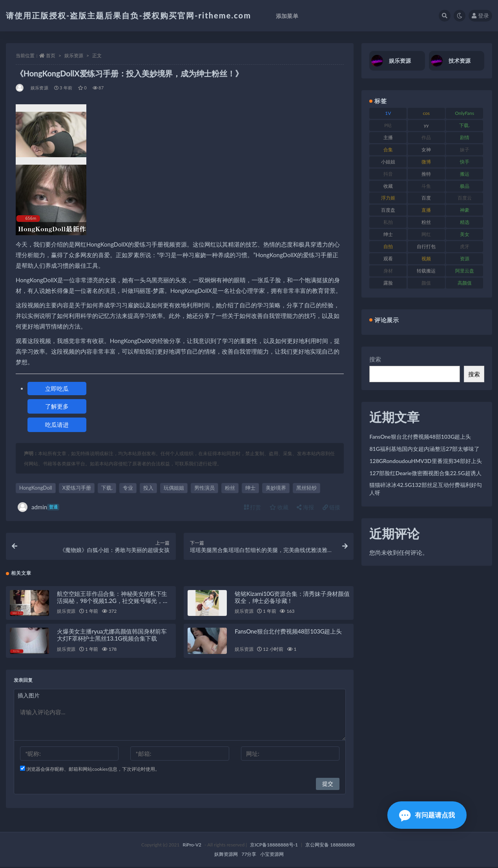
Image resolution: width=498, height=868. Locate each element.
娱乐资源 (74, 55)
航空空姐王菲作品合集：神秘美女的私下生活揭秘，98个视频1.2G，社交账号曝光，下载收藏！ (113, 601)
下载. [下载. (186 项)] (464, 125)
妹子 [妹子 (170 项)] (465, 150)
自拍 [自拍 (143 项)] (388, 246)
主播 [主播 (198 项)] (388, 137)
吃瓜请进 (57, 425)
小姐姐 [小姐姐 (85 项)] (388, 162)
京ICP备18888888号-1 (274, 846)
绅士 (250, 488)
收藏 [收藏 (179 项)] (388, 186)
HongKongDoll (36, 488)
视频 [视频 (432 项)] (426, 259)
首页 (51, 55)
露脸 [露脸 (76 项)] (388, 283)
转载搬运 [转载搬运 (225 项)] (426, 271)
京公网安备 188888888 (330, 846)
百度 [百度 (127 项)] (426, 198)
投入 (148, 488)
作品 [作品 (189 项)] (426, 137)
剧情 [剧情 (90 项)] (465, 137)
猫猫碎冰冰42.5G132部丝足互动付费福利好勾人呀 (425, 489)
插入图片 (29, 696)
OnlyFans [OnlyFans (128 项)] (464, 113)
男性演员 (204, 488)
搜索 (375, 359)
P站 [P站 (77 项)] (388, 125)
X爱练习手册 (77, 488)
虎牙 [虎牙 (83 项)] (465, 246)
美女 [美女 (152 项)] (465, 234)
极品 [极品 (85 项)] (465, 186)
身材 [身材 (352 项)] (388, 271)
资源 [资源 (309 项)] (465, 259)
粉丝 (230, 488)
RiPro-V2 (192, 846)
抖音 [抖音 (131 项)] (388, 174)
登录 (480, 15)
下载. (107, 488)
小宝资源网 (272, 855)
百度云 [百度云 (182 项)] (465, 198)
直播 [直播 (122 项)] (426, 210)
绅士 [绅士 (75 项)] (388, 234)
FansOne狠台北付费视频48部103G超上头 (288, 632)
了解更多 (57, 406)
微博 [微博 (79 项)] (426, 162)
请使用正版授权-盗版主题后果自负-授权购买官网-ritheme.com (129, 15)
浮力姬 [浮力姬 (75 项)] (388, 198)
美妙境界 (276, 488)
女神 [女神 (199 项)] (426, 150)
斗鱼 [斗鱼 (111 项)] (426, 186)
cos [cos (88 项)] (426, 113)
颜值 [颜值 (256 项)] (426, 283)
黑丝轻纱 (306, 488)
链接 (332, 507)
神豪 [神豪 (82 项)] (465, 210)
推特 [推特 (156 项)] (426, 174)
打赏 (253, 507)
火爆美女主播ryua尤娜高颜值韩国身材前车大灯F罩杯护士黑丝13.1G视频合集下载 (112, 636)
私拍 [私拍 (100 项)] (388, 222)
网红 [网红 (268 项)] (426, 234)
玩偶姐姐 (174, 488)
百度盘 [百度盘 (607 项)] (388, 210)
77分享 (249, 855)
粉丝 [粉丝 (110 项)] (426, 222)
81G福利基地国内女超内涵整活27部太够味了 (424, 449)
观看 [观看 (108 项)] (388, 259)
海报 (305, 507)
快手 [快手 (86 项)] (465, 162)
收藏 (279, 507)
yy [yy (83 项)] (426, 125)
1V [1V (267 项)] (388, 113)
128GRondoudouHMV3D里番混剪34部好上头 (425, 461)
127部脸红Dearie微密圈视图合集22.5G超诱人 (425, 473)
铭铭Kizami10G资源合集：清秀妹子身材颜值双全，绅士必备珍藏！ (292, 598)
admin (38, 507)
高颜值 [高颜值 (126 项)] (465, 283)
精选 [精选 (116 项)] (465, 222)
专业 (128, 488)
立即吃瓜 (57, 389)
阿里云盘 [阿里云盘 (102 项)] (465, 271)
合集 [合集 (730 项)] (388, 150)
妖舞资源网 (226, 855)
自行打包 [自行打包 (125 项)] (426, 246)
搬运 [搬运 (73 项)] (465, 174)
